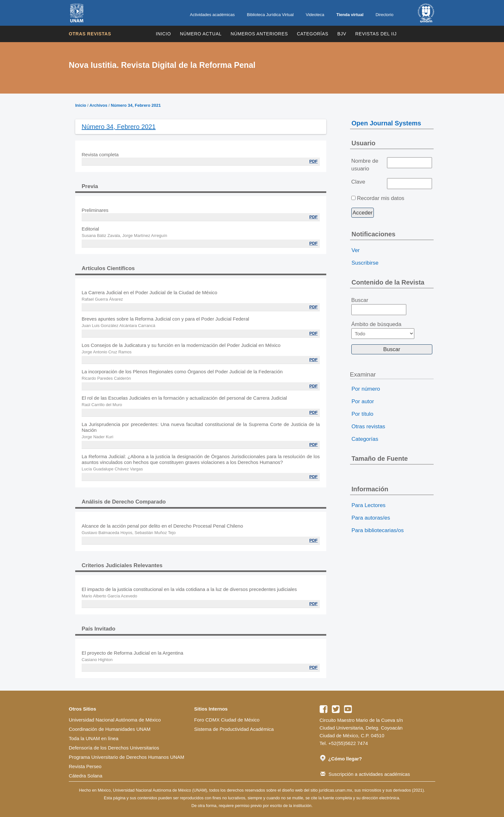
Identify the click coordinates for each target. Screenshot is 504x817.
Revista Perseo (85, 766)
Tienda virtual (350, 15)
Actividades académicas (212, 15)
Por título (363, 414)
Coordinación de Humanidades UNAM (110, 729)
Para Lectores (369, 505)
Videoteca (315, 15)
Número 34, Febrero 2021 (136, 105)
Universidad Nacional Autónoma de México (115, 720)
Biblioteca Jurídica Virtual (270, 15)
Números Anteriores (259, 34)
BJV (342, 34)
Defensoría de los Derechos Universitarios (114, 748)
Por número (366, 389)
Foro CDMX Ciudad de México (227, 720)
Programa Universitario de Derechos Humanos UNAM (126, 757)
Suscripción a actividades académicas (365, 774)
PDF (313, 161)
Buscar (379, 306)
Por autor (363, 401)
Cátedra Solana (85, 776)
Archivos (98, 105)
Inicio (163, 34)
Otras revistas (90, 34)
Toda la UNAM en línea (94, 738)
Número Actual (201, 34)
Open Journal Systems (387, 123)
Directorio (384, 15)
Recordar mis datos (380, 198)
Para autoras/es (371, 518)
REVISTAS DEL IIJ (376, 34)
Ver (356, 250)
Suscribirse (365, 263)
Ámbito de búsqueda (383, 330)
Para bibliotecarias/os (378, 530)
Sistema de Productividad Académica (234, 729)
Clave (358, 182)
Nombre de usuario (365, 165)
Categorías (313, 34)
